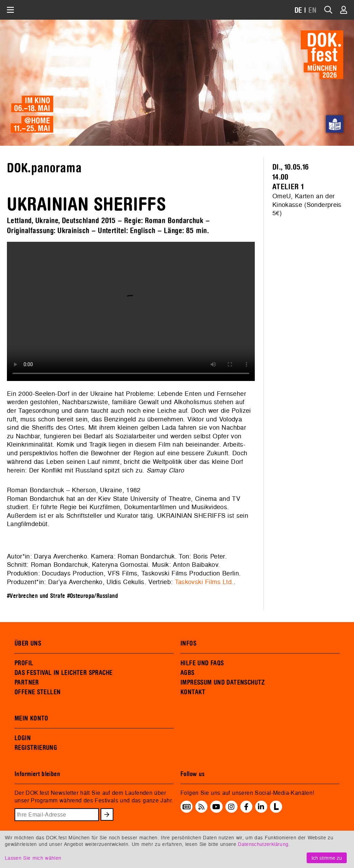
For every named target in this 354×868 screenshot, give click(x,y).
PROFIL (24, 663)
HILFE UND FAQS (202, 663)
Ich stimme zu (327, 858)
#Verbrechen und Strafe (36, 596)
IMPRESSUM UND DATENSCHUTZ (223, 683)
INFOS (188, 643)
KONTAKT (193, 692)
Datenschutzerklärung (263, 844)
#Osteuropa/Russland (92, 596)
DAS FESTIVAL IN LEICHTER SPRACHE (63, 673)
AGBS (188, 673)
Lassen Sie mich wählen (33, 858)
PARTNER (27, 683)
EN (313, 11)
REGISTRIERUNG (36, 748)
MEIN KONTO (31, 718)
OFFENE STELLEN (38, 692)
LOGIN (23, 738)
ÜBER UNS (28, 643)
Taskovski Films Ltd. (204, 582)
